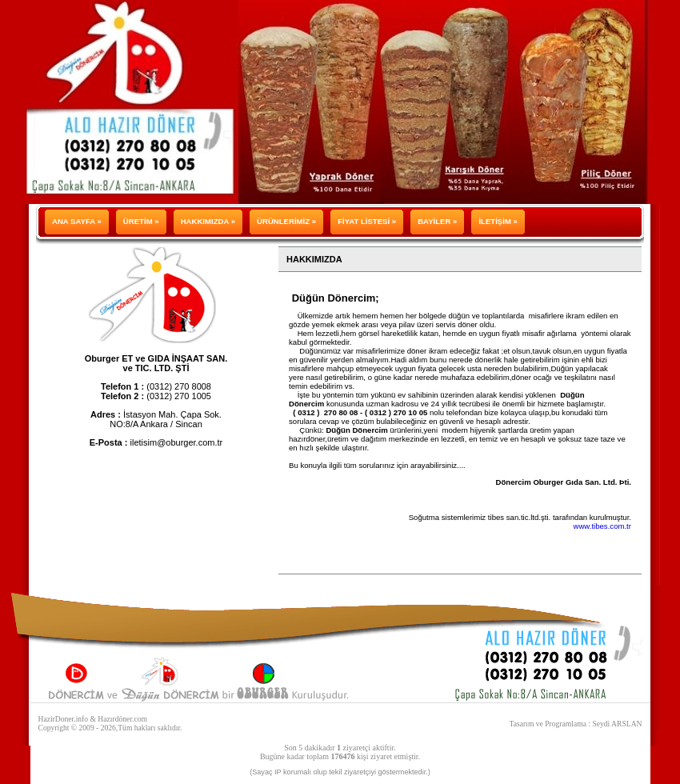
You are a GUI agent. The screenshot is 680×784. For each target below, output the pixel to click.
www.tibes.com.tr (602, 526)
